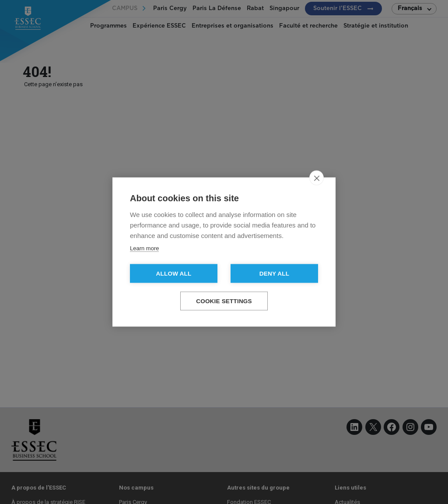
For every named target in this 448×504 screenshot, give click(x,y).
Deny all (274, 274)
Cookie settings (224, 301)
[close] (317, 178)
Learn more (144, 248)
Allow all (174, 274)
